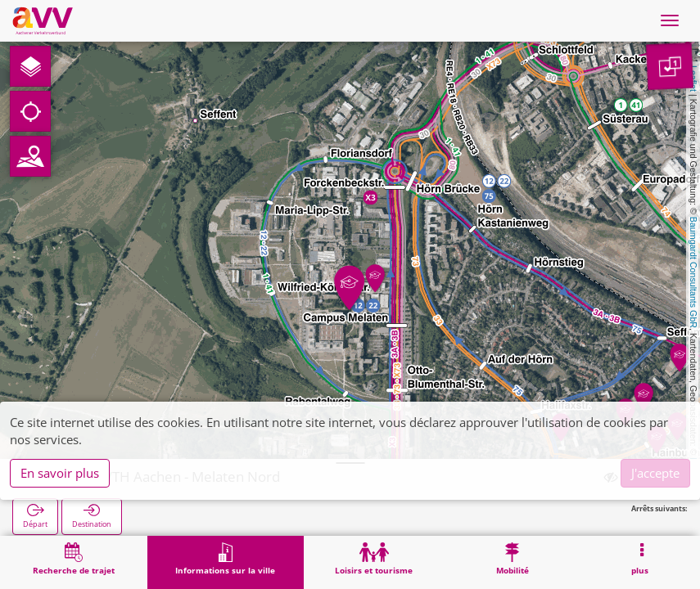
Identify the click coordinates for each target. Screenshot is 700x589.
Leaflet (693, 79)
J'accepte (655, 473)
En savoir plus (60, 473)
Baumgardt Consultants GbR (693, 272)
